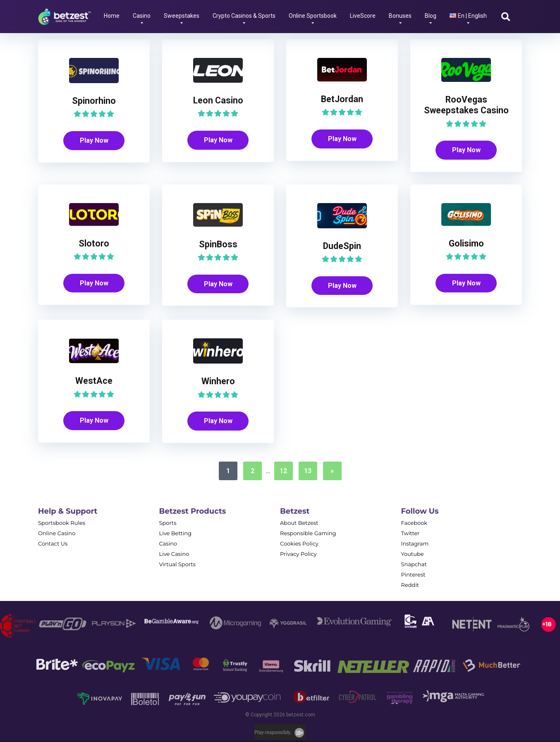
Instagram (415, 544)
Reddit (410, 586)
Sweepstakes (182, 16)
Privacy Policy (298, 555)
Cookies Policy (299, 544)
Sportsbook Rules (62, 524)
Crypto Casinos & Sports (244, 16)
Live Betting (175, 534)
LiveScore (363, 16)
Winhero (218, 382)
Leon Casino (218, 100)
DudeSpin (342, 246)
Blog (431, 16)
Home (112, 16)
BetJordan (342, 99)
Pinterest (413, 575)
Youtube (413, 555)
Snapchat (414, 565)
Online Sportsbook (313, 16)
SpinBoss (218, 245)
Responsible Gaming (308, 534)
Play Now (94, 140)
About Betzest (299, 524)
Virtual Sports (177, 565)
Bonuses (400, 16)
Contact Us (53, 544)
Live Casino (174, 555)
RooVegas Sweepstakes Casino (466, 105)
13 (308, 471)
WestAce (94, 381)
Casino (142, 16)
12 (283, 471)
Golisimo (466, 244)
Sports (168, 524)
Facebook (414, 524)
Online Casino (57, 534)
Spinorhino (94, 101)
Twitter (410, 534)
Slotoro (94, 244)
